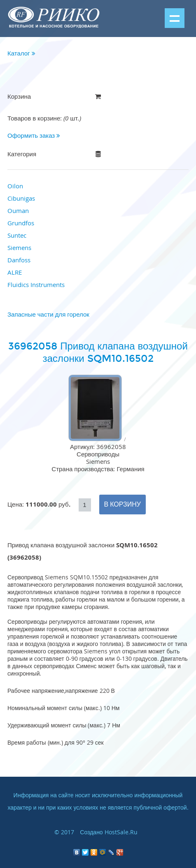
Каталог (21, 53)
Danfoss (19, 260)
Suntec (17, 235)
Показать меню (175, 18)
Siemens (19, 248)
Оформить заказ (34, 135)
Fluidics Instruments (36, 285)
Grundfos (21, 223)
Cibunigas (21, 198)
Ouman (18, 211)
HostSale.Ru (121, 832)
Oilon (15, 186)
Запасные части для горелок (48, 314)
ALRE (15, 272)
